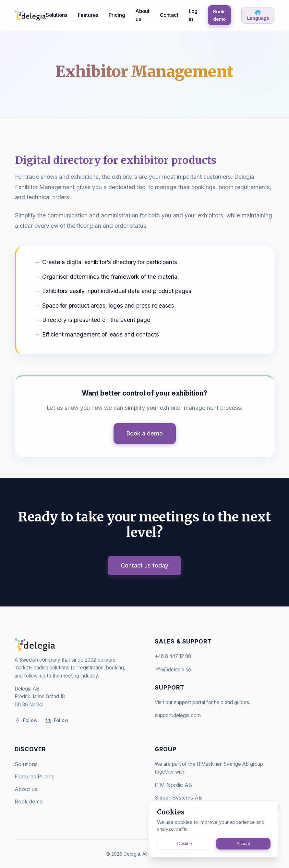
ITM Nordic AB (173, 785)
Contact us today (144, 565)
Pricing (117, 15)
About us (143, 15)
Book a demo (145, 433)
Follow (26, 720)
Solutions (57, 15)
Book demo (219, 15)
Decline (184, 844)
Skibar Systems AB (178, 798)
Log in (193, 15)
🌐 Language (258, 15)
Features (88, 15)
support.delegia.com (178, 715)
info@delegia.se (173, 670)
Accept (243, 844)
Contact (169, 15)
